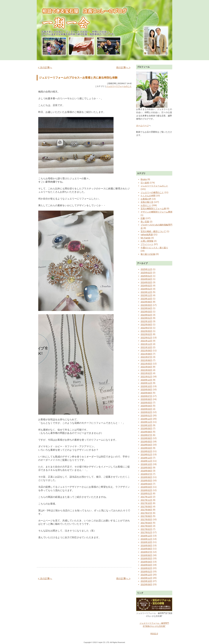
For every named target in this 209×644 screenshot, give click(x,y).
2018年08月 (146, 471)
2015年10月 (146, 581)
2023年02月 (146, 315)
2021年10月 (146, 347)
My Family (146, 238)
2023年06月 (146, 302)
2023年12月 (146, 292)
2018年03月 (146, 487)
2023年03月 (146, 312)
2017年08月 (146, 510)
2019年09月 (146, 428)
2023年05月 (146, 305)
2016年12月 (146, 536)
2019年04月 (146, 445)
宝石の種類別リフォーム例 (153, 208)
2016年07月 (146, 552)
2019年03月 (146, 448)
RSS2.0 (154, 634)
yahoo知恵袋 (147, 235)
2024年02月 (146, 286)
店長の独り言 (147, 202)
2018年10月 (146, 464)
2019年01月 (146, 454)
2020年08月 (146, 393)
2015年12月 (146, 575)
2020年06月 (146, 399)
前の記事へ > (123, 67)
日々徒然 (145, 183)
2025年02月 (146, 273)
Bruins (144, 179)
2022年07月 (146, 328)
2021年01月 (146, 377)
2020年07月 (146, 396)
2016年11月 (146, 539)
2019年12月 (146, 419)
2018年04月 (146, 484)
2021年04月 (146, 367)
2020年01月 (146, 415)
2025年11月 (146, 269)
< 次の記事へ (45, 67)
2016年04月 (146, 562)
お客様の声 (146, 199)
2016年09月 (146, 545)
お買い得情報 (147, 241)
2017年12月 (146, 497)
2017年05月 (146, 519)
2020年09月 (146, 389)
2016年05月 (146, 558)
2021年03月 (146, 370)
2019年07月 (146, 435)
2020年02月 (146, 412)
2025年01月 (146, 276)
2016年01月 (146, 571)
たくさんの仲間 (148, 196)
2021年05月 (146, 364)
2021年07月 (146, 357)
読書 (143, 218)
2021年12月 (146, 341)
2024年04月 (146, 279)
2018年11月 (146, 461)
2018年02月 (146, 490)
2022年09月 (146, 324)
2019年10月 (146, 425)
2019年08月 (146, 432)
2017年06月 (146, 516)
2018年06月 (146, 477)
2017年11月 (146, 500)
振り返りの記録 (148, 254)
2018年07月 (146, 474)
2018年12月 (146, 458)
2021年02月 (146, 373)
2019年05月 (146, 442)
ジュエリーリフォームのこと (119, 86)
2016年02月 (146, 568)
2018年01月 (146, 493)
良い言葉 (145, 222)
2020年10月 (146, 386)
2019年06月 (146, 438)
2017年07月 (146, 513)
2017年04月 (146, 523)
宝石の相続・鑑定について (153, 231)
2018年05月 (146, 480)
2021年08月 (146, 354)
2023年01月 (146, 318)
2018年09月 (146, 468)
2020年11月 (146, 383)
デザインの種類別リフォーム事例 (156, 212)
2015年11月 (146, 578)
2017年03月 (146, 526)
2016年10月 (146, 542)
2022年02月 (146, 334)
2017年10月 (146, 503)
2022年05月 (146, 331)
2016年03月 (146, 565)
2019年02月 (146, 451)
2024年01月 (146, 289)
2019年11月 (146, 422)
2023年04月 (146, 308)
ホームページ (142, 125)
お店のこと (146, 205)
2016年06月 (146, 555)
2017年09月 (146, 507)
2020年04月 (146, 406)
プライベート (147, 244)
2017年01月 (146, 532)
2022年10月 (146, 321)
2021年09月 (146, 351)
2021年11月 (146, 344)
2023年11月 (146, 295)
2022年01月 (146, 338)
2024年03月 (146, 282)
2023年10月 (146, 299)
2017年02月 (146, 529)
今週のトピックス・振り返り (154, 248)
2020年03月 (146, 409)
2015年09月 (146, 584)
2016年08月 (146, 549)
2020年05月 (146, 403)
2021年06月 (146, 360)
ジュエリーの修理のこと (152, 192)
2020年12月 (146, 380)
